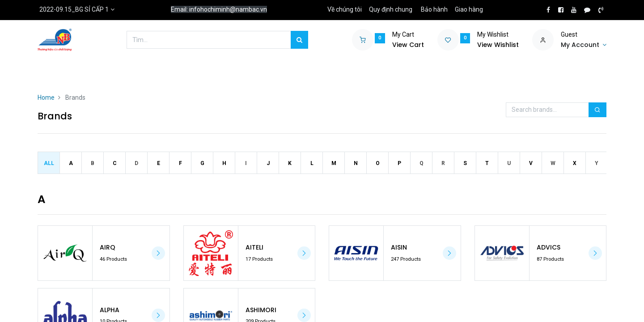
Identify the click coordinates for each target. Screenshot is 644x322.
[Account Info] (584, 45)
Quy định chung (391, 9)
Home (46, 97)
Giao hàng (469, 9)
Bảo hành (434, 9)
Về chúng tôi (345, 9)
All (49, 163)
